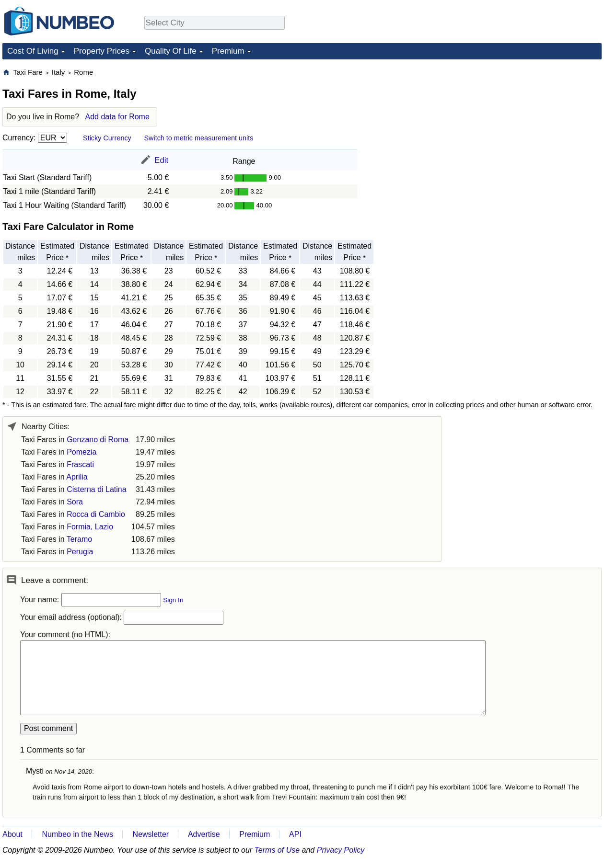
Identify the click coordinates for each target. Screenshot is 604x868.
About (12, 834)
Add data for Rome (117, 117)
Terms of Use (277, 850)
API (295, 834)
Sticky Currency (107, 138)
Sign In (173, 600)
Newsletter (151, 834)
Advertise (204, 834)
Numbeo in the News (77, 834)
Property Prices (102, 51)
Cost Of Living (33, 51)
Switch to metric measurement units (198, 138)
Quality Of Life (171, 51)
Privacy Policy (341, 850)
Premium (228, 51)
